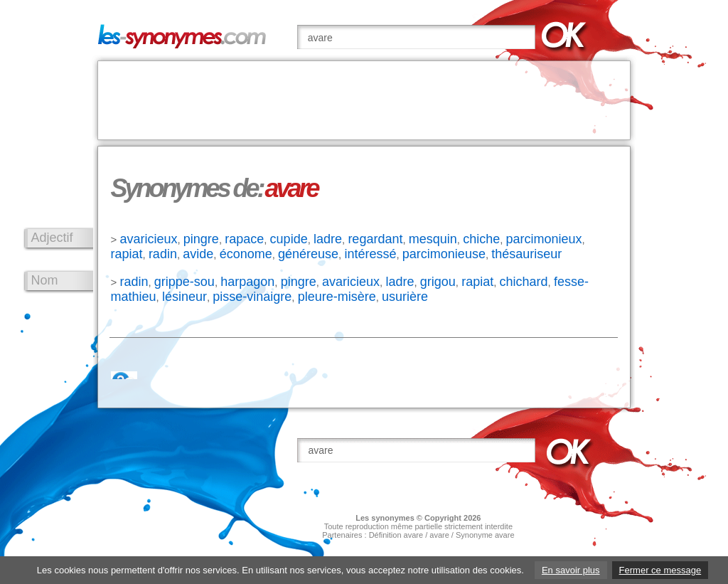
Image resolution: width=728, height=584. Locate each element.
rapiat (127, 254)
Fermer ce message (660, 570)
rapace (244, 239)
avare (439, 535)
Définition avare (396, 535)
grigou (438, 282)
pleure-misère (337, 297)
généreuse (308, 254)
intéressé (370, 254)
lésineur (184, 297)
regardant (375, 239)
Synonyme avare (485, 535)
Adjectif (52, 238)
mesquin (433, 239)
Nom (45, 280)
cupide (289, 239)
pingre (201, 239)
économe (246, 254)
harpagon (247, 282)
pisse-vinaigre (252, 297)
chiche (481, 239)
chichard (524, 282)
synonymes (393, 518)
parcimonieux (544, 239)
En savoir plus (571, 570)
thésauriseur (526, 254)
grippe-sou (184, 282)
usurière (405, 297)
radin (163, 254)
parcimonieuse (444, 254)
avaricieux (148, 239)
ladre (328, 239)
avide (198, 254)
